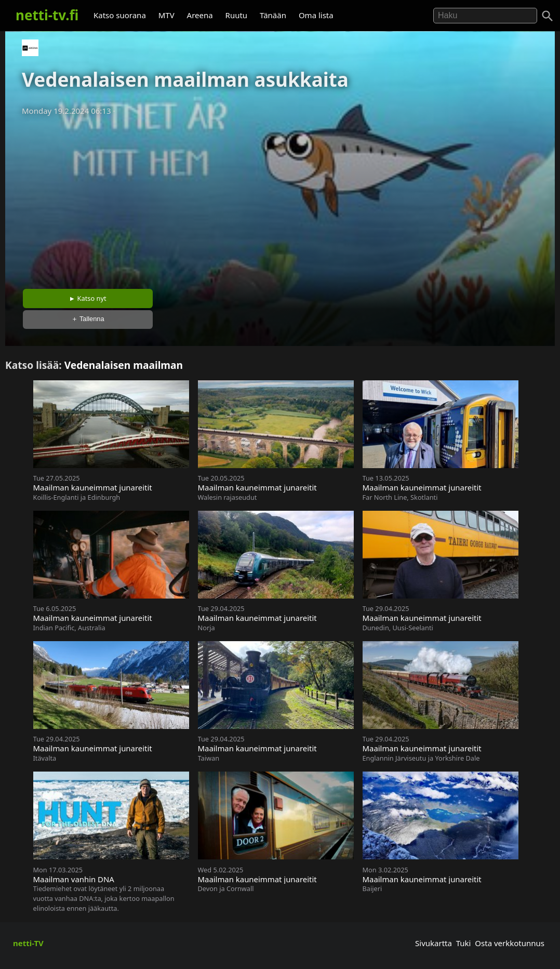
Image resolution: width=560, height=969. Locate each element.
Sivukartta (434, 943)
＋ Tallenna (88, 319)
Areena (200, 15)
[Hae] (485, 16)
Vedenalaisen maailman (124, 365)
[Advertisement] (280, 199)
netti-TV (28, 943)
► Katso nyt (88, 298)
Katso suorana (120, 15)
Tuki (464, 943)
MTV (166, 15)
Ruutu (237, 15)
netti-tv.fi (47, 15)
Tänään (273, 15)
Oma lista (316, 15)
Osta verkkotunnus (510, 943)
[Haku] (548, 16)
